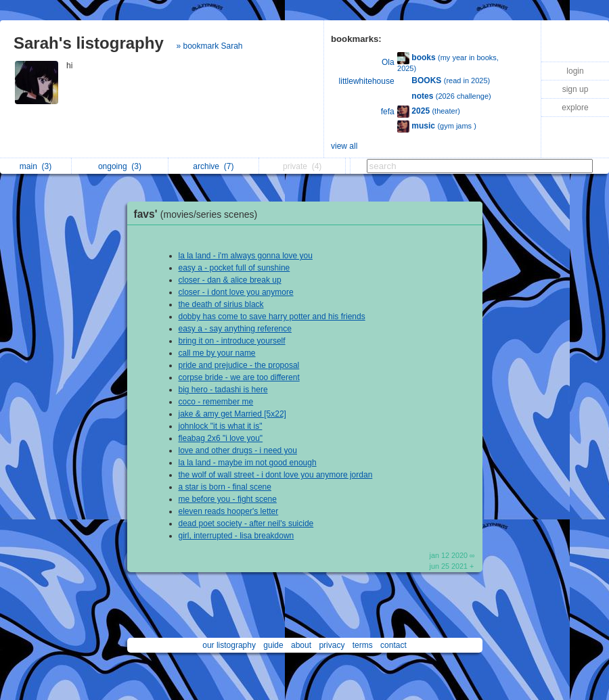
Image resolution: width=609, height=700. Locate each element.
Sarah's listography (89, 43)
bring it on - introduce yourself (232, 341)
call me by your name (217, 353)
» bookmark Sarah (209, 46)
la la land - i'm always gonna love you (246, 256)
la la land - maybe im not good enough (248, 463)
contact (393, 645)
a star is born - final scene (225, 487)
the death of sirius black (221, 304)
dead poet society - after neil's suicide (246, 523)
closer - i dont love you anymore (236, 292)
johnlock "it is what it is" (221, 426)
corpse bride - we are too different (239, 377)
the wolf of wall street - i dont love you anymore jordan (276, 475)
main (36, 166)
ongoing (120, 166)
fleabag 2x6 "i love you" (221, 438)
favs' (199, 214)
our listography (229, 645)
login (575, 71)
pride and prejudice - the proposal (239, 365)
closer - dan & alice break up (230, 280)
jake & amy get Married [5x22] (232, 414)
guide (273, 645)
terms (363, 645)
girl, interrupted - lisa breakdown (236, 536)
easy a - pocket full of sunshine (234, 268)
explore (575, 108)
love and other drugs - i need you (238, 450)
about (301, 645)
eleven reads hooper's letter (229, 511)
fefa (388, 112)
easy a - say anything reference (235, 329)
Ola (388, 62)
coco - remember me (216, 402)
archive (213, 166)
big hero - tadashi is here (223, 390)
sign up (576, 89)
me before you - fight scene (228, 499)
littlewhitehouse (367, 81)
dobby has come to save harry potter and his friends (272, 317)
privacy (332, 645)
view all (344, 146)
